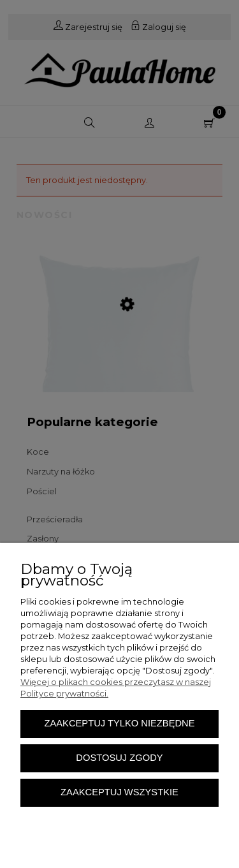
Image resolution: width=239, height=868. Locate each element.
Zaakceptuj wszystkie (119, 792)
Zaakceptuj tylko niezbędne (119, 723)
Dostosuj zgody (119, 758)
